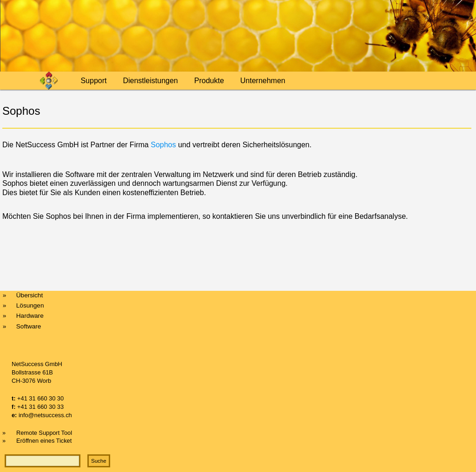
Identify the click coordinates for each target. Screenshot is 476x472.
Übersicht (30, 295)
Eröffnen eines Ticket (44, 441)
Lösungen (30, 305)
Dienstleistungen (150, 81)
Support (93, 81)
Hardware (30, 316)
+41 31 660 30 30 (40, 398)
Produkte (209, 81)
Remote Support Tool (44, 433)
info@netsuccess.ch (45, 415)
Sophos (164, 145)
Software (29, 326)
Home (55, 81)
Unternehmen (263, 81)
